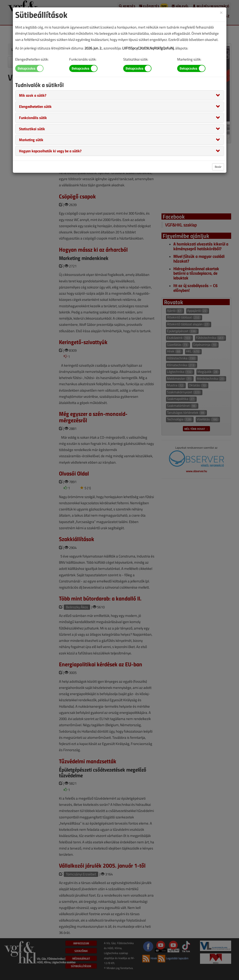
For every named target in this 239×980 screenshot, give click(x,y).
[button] (33, 95)
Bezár (218, 167)
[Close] (221, 12)
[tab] (120, 95)
